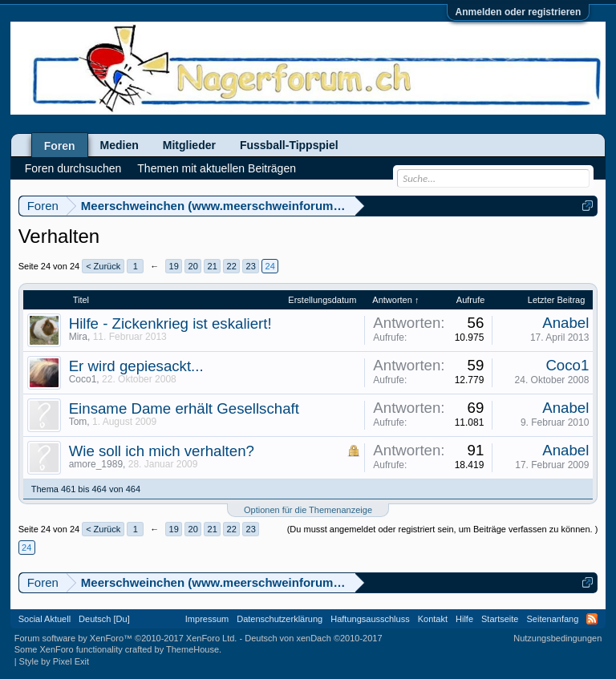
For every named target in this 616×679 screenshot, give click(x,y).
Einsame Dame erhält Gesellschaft (184, 408)
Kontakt (433, 619)
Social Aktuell (45, 619)
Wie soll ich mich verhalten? (162, 451)
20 (193, 266)
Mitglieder (189, 145)
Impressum (207, 619)
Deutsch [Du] (104, 619)
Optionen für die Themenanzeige (308, 510)
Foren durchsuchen (73, 168)
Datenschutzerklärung (280, 619)
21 (213, 266)
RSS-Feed (592, 619)
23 (251, 266)
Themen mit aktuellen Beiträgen (217, 168)
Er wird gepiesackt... (136, 366)
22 (232, 266)
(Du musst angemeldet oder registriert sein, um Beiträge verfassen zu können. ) (443, 529)
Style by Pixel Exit (54, 661)
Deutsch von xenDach (313, 638)
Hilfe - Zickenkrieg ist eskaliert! (170, 323)
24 (270, 266)
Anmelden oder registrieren (519, 12)
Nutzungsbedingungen (557, 638)
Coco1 (83, 379)
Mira (78, 337)
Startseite (500, 619)
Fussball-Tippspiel (289, 145)
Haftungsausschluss (370, 619)
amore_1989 (96, 464)
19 (174, 266)
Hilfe (464, 619)
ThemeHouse (192, 649)
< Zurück (103, 266)
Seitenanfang (552, 619)
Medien (120, 145)
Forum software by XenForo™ (126, 638)
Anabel (565, 323)
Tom (78, 422)
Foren (60, 146)
